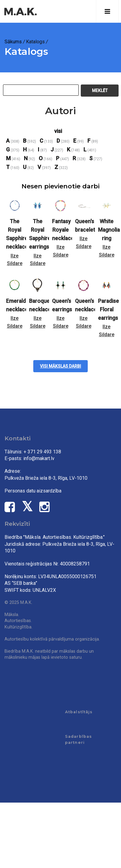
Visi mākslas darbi (60, 366)
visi (58, 131)
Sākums (13, 42)
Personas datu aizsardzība (33, 491)
